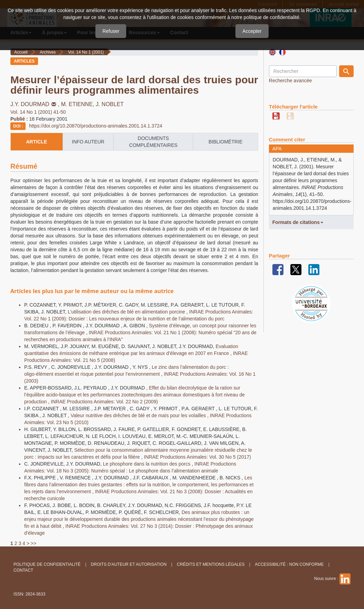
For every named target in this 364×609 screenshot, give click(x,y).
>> (34, 543)
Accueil (21, 52)
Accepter (252, 31)
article (36, 142)
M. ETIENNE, (78, 104)
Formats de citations (298, 222)
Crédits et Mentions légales (211, 564)
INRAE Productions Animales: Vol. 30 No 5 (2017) (197, 457)
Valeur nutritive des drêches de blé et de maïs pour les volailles (139, 415)
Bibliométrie (225, 142)
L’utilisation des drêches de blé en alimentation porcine (127, 312)
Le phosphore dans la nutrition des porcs (147, 464)
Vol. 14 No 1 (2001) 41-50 (38, 112)
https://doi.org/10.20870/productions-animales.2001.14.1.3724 (96, 126)
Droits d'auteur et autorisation (129, 564)
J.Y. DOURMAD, (36, 104)
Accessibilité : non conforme (289, 564)
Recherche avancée (291, 81)
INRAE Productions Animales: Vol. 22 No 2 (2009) (104, 402)
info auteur (88, 142)
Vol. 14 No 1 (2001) (86, 52)
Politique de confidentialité (47, 564)
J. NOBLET (110, 104)
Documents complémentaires (153, 142)
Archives (48, 52)
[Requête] (303, 71)
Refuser (111, 31)
